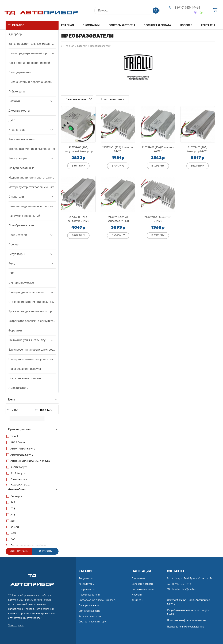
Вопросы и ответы (122, 25)
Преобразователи (21, 225)
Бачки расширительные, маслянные (32, 44)
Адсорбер (15, 34)
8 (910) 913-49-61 (187, 8)
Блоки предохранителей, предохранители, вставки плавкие (29, 53)
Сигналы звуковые (21, 283)
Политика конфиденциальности (186, 620)
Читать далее (16, 625)
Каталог (82, 46)
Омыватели (16, 197)
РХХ (11, 273)
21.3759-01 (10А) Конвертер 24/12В (118, 149)
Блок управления (20, 72)
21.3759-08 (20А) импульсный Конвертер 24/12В (78, 149)
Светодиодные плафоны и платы (28, 292)
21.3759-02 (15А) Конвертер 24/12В (158, 149)
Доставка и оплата (157, 25)
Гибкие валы (17, 92)
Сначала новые (76, 99)
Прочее (14, 244)
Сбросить (45, 551)
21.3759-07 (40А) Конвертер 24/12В (198, 149)
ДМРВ (12, 120)
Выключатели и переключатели (30, 82)
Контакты (208, 25)
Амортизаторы (18, 388)
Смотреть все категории (93, 622)
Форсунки (15, 331)
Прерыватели (18, 235)
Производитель (19, 429)
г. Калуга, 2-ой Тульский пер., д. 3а (192, 579)
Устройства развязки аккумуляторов (32, 321)
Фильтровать (19, 551)
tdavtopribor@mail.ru (184, 589)
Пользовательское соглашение (186, 627)
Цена (12, 400)
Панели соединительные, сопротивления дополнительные (32, 206)
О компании (91, 25)
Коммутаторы (18, 158)
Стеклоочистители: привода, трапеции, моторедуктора (32, 302)
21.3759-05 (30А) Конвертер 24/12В (78, 219)
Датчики (14, 101)
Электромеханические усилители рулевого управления (32, 359)
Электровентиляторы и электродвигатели (32, 350)
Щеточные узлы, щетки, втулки (28, 340)
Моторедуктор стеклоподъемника (31, 187)
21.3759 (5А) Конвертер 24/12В (158, 219)
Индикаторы (17, 130)
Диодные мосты (19, 111)
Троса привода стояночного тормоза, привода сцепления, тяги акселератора (32, 311)
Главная (68, 25)
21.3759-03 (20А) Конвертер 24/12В (118, 219)
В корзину (78, 166)
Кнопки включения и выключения (32, 149)
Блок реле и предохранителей (29, 63)
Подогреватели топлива (25, 378)
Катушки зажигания (22, 139)
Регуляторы (17, 254)
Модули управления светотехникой (32, 178)
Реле (12, 264)
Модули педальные (21, 168)
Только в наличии (113, 99)
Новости (186, 25)
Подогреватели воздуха (25, 369)
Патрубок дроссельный (24, 216)
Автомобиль (17, 489)
